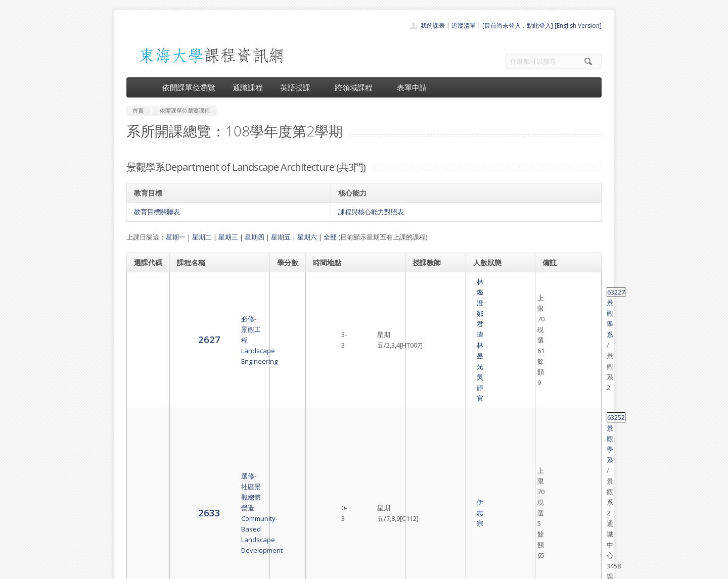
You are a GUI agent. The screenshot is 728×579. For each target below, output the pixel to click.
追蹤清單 (464, 26)
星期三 (228, 237)
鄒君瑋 (444, 281)
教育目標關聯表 (157, 212)
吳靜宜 (444, 292)
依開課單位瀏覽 (189, 87)
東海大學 (135, 569)
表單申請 (412, 87)
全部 (330, 237)
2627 (145, 286)
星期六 (307, 237)
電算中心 (264, 569)
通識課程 (248, 87)
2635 (145, 378)
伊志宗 (423, 327)
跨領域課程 (357, 87)
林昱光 (423, 292)
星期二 (202, 237)
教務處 (296, 569)
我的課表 (433, 26)
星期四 (255, 237)
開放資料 (338, 529)
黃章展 (444, 368)
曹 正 (423, 368)
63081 (552, 362)
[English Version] (578, 26)
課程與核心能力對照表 (371, 212)
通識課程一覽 (344, 496)
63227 (552, 281)
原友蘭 (444, 378)
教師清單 (338, 540)
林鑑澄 (423, 281)
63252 (552, 311)
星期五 (281, 237)
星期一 (176, 237)
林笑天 (423, 389)
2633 (145, 327)
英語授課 (299, 87)
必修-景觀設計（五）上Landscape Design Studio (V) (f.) (216, 378)
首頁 (332, 474)
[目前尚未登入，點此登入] (518, 26)
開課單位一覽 (344, 485)
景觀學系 (576, 281)
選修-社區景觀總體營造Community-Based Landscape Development (215, 327)
